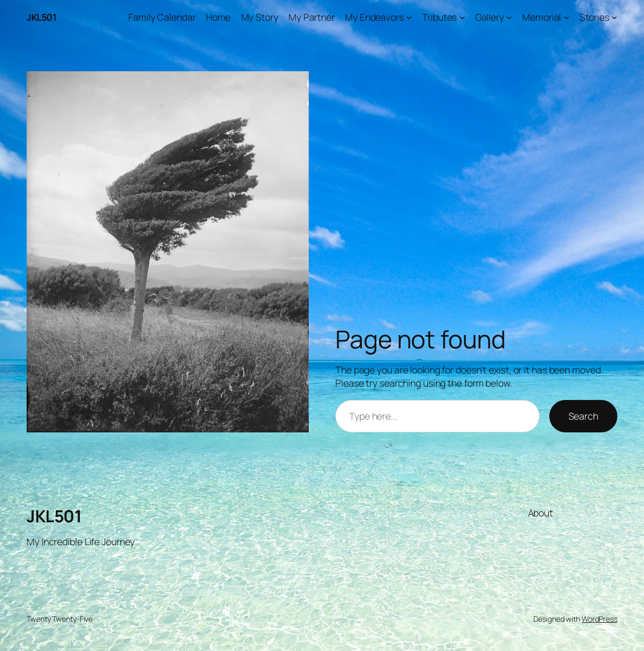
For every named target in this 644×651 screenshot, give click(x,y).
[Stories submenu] (614, 17)
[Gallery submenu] (509, 17)
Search (583, 416)
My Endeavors (374, 17)
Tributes (439, 17)
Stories (595, 17)
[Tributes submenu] (462, 17)
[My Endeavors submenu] (409, 17)
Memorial (542, 17)
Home (218, 17)
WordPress (600, 619)
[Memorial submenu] (567, 17)
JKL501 (42, 17)
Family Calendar (162, 17)
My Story (260, 17)
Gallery (490, 17)
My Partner (312, 17)
